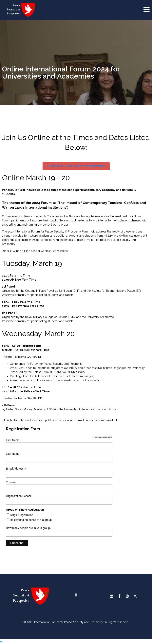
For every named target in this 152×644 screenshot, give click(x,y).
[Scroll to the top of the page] (1, 642)
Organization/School (18, 496)
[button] (76, 595)
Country (11, 482)
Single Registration (22, 515)
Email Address (16, 469)
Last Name (13, 454)
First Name (13, 440)
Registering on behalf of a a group (31, 520)
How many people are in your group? (29, 528)
